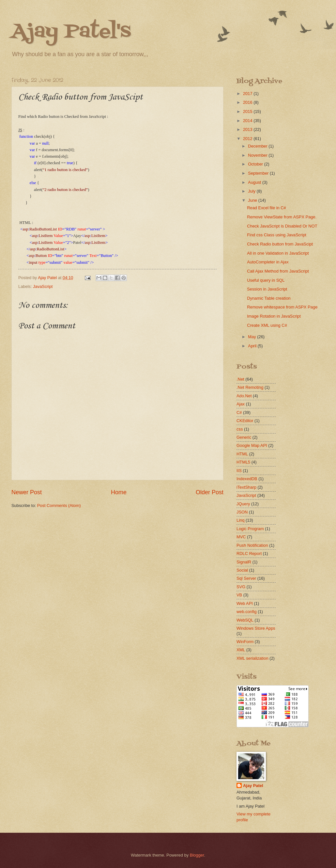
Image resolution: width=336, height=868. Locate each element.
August (255, 182)
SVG (241, 587)
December (258, 146)
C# (239, 412)
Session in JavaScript (267, 289)
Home (119, 492)
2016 (248, 102)
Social (242, 570)
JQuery (243, 504)
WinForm (245, 642)
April (253, 346)
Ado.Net (244, 396)
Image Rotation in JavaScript (274, 316)
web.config (247, 612)
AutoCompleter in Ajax (268, 262)
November (258, 155)
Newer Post (27, 492)
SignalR (244, 562)
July (252, 191)
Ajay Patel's (71, 32)
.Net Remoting (250, 387)
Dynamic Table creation (269, 298)
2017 (248, 94)
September (259, 173)
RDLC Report (249, 553)
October (256, 164)
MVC (241, 537)
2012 (248, 139)
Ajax (241, 404)
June (253, 200)
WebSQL (245, 620)
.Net (240, 379)
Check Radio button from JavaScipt (280, 244)
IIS (239, 471)
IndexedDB (247, 479)
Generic (244, 437)
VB (239, 595)
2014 (248, 121)
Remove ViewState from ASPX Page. (282, 217)
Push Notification (252, 545)
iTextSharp (246, 487)
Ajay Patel (253, 786)
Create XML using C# (267, 325)
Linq (240, 520)
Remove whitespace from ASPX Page (282, 307)
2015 (248, 111)
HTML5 (243, 462)
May (252, 337)
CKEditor (245, 421)
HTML (242, 454)
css (240, 429)
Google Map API (252, 445)
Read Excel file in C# (267, 208)
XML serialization (252, 658)
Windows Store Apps (256, 628)
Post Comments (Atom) (59, 505)
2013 (248, 129)
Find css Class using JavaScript (277, 235)
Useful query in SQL (266, 280)
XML (241, 650)
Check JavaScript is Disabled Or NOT (282, 226)
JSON (242, 512)
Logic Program (250, 529)
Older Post (210, 492)
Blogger (197, 855)
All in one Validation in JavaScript (278, 253)
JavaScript (43, 286)
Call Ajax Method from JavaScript (278, 271)
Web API (245, 603)
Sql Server (246, 578)
